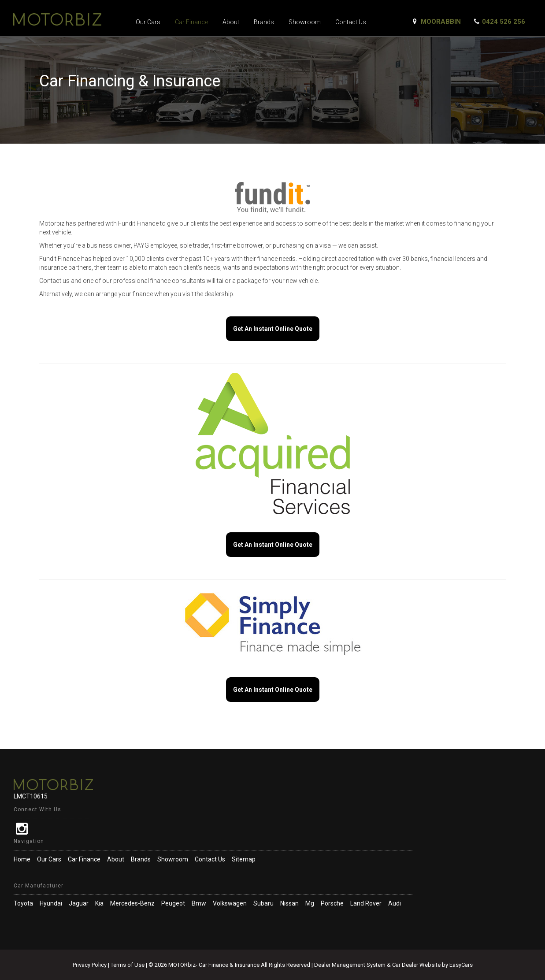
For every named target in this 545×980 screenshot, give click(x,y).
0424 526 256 (504, 22)
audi (395, 903)
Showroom (305, 22)
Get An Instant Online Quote (273, 329)
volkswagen (230, 903)
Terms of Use (128, 965)
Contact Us (351, 22)
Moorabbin (441, 22)
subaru (263, 903)
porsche (332, 903)
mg (310, 903)
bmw (199, 903)
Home (22, 859)
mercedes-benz (132, 903)
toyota (23, 903)
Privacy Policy (90, 965)
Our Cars (148, 22)
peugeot (173, 903)
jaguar (79, 903)
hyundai (51, 903)
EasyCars (461, 965)
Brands (264, 22)
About (231, 22)
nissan (289, 903)
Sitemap (244, 859)
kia (99, 903)
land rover (366, 903)
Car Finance (191, 22)
